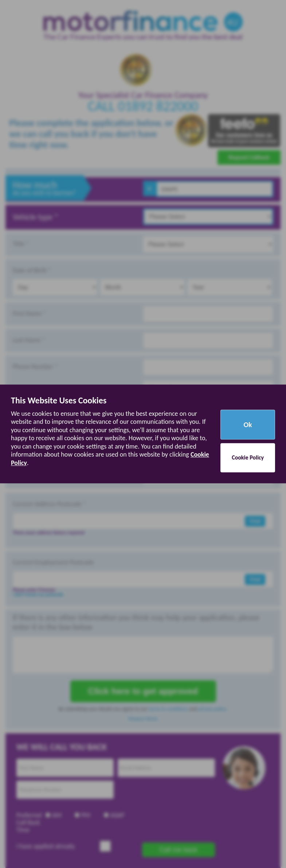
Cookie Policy (248, 458)
